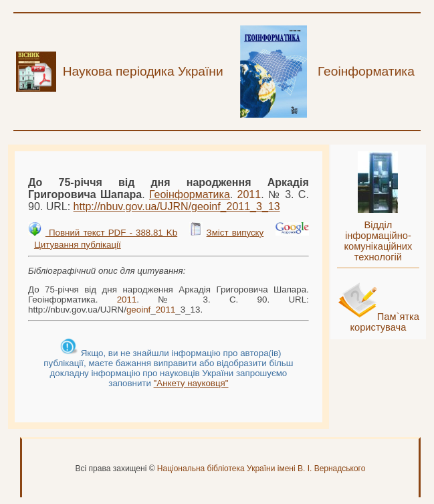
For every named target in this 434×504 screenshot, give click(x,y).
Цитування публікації (78, 245)
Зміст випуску (235, 233)
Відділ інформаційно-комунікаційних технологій (378, 241)
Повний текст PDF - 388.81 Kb (111, 233)
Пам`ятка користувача (385, 322)
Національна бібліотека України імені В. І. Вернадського (261, 469)
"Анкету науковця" (191, 383)
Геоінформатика (190, 194)
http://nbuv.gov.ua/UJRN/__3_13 (177, 206)
